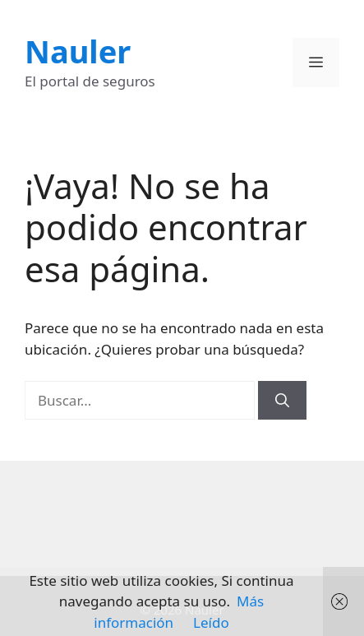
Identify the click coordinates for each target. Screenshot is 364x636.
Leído (211, 622)
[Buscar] (282, 401)
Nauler (78, 51)
